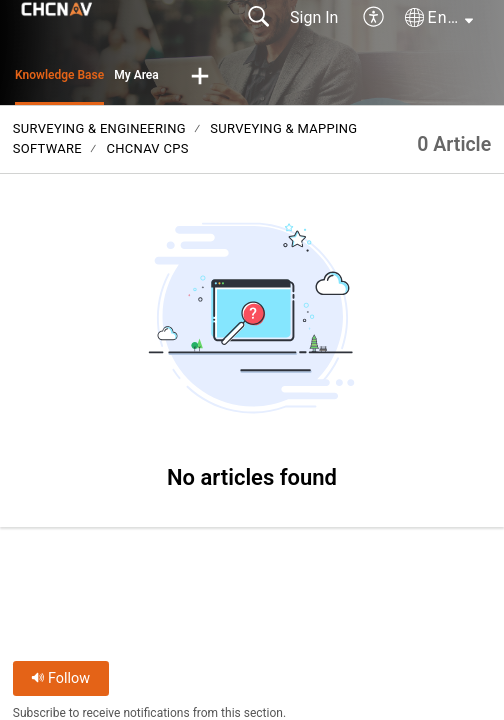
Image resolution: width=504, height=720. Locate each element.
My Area (136, 75)
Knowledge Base (59, 75)
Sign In (314, 17)
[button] (374, 18)
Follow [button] (60, 678)
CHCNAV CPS (147, 148)
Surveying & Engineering (99, 128)
